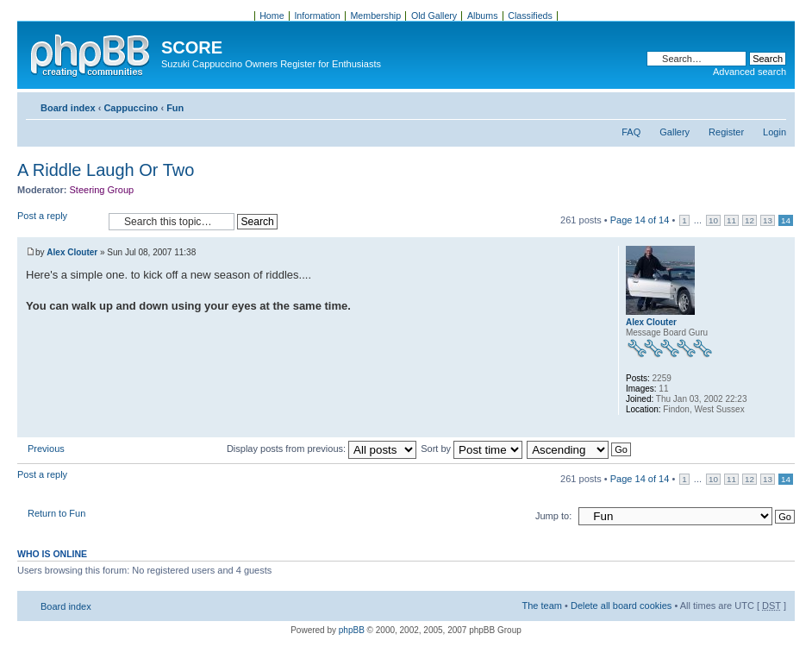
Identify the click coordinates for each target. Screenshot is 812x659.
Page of (640, 220)
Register (726, 132)
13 (768, 220)
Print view (747, 104)
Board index (68, 108)
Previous (46, 449)
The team (542, 606)
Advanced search (750, 72)
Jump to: (553, 516)
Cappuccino (131, 108)
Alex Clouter (72, 252)
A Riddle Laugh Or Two (106, 170)
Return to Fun (56, 513)
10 (713, 220)
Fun (175, 108)
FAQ (631, 132)
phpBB (352, 630)
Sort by (472, 449)
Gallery (675, 132)
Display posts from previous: (322, 449)
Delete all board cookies (621, 606)
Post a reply (59, 221)
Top (781, 428)
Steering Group (102, 190)
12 (750, 220)
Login (775, 132)
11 (731, 220)
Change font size (774, 104)
